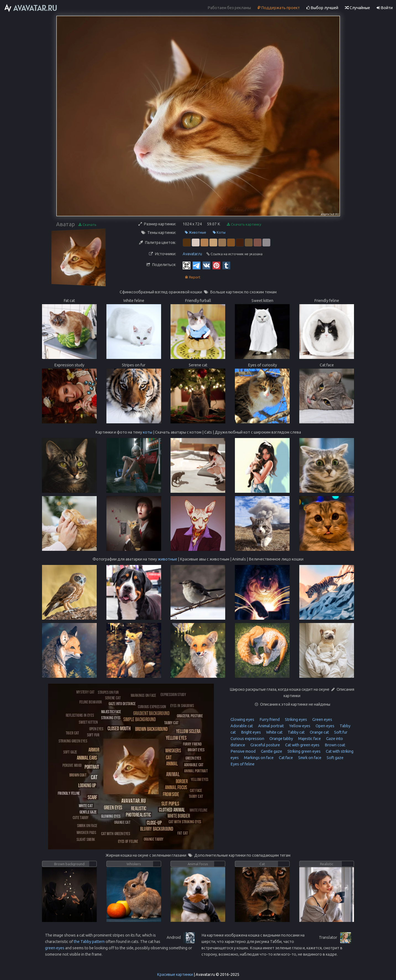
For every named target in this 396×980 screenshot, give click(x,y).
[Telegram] (196, 265)
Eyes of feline (242, 764)
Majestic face (309, 739)
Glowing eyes (242, 720)
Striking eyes (296, 720)
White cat (274, 732)
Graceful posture (265, 745)
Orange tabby (281, 739)
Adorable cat (242, 726)
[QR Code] (187, 265)
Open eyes (325, 726)
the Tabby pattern (89, 942)
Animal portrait (271, 726)
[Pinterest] (216, 265)
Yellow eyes (299, 726)
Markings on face (258, 758)
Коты (219, 232)
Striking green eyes (304, 751)
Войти (385, 8)
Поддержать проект (279, 8)
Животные (196, 232)
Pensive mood (243, 751)
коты (148, 432)
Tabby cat (296, 732)
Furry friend (269, 720)
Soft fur (340, 732)
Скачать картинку (244, 224)
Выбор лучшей (322, 8)
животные (167, 559)
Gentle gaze (271, 751)
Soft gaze (335, 758)
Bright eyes (251, 732)
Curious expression (247, 739)
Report (193, 277)
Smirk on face (309, 758)
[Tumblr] (226, 265)
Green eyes (322, 720)
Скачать (87, 225)
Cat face (285, 758)
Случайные (357, 8)
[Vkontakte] (206, 265)
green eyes (55, 948)
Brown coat (335, 745)
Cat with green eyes (302, 745)
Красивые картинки (175, 974)
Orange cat (319, 732)
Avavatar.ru (192, 254)
